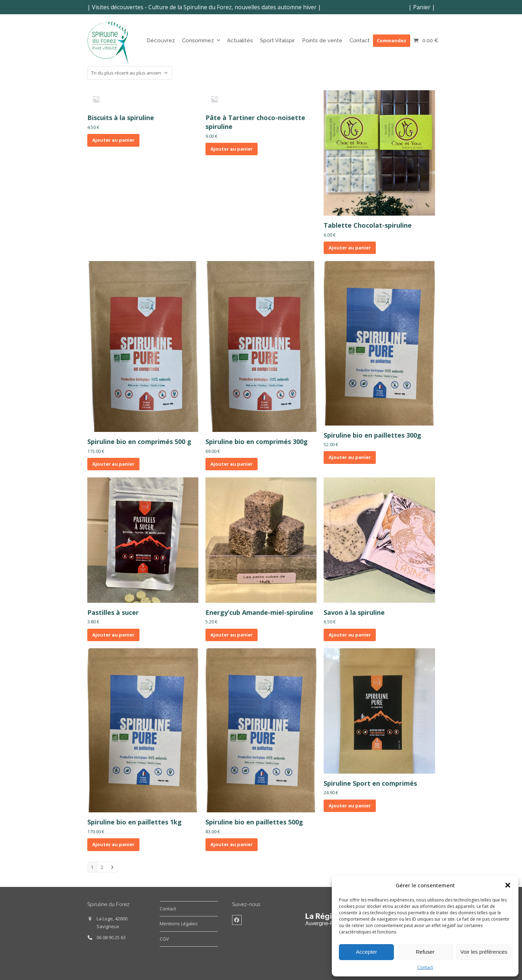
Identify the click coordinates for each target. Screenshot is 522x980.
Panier (422, 7)
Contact (425, 967)
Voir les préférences (484, 952)
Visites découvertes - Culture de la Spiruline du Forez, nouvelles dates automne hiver (204, 7)
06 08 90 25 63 (111, 937)
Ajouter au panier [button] (113, 140)
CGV (164, 939)
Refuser (425, 952)
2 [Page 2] (102, 867)
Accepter (366, 952)
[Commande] (130, 73)
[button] (508, 885)
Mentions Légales (179, 924)
